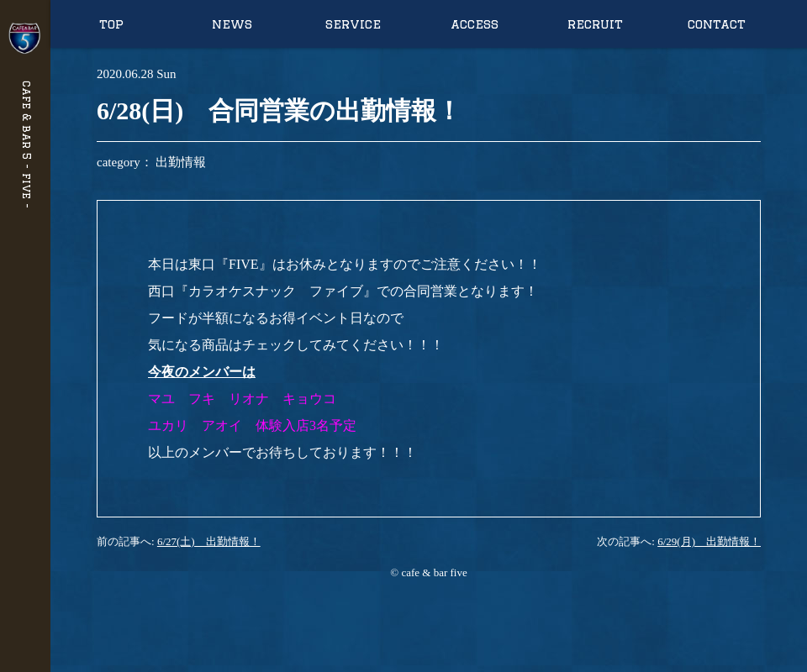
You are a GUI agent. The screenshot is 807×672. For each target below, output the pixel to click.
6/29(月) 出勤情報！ (709, 541)
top (111, 24)
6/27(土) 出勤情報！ (209, 541)
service (353, 24)
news (232, 24)
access (475, 24)
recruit (595, 24)
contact (717, 24)
